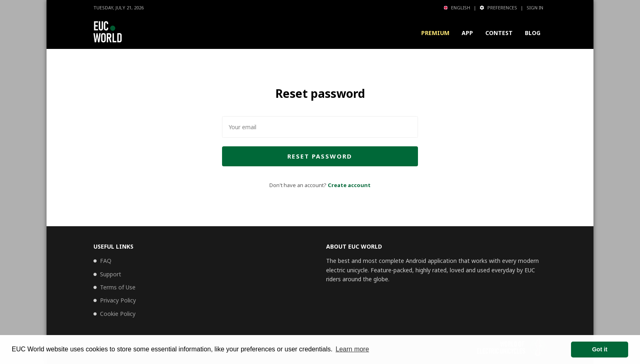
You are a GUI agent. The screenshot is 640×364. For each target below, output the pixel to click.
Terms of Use (118, 287)
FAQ (106, 261)
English (457, 8)
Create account (349, 185)
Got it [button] (600, 349)
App (467, 33)
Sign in (535, 8)
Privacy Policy (118, 300)
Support (111, 274)
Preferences (498, 8)
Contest (499, 33)
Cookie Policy (118, 314)
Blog (533, 33)
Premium (435, 33)
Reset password (320, 156)
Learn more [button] (352, 349)
